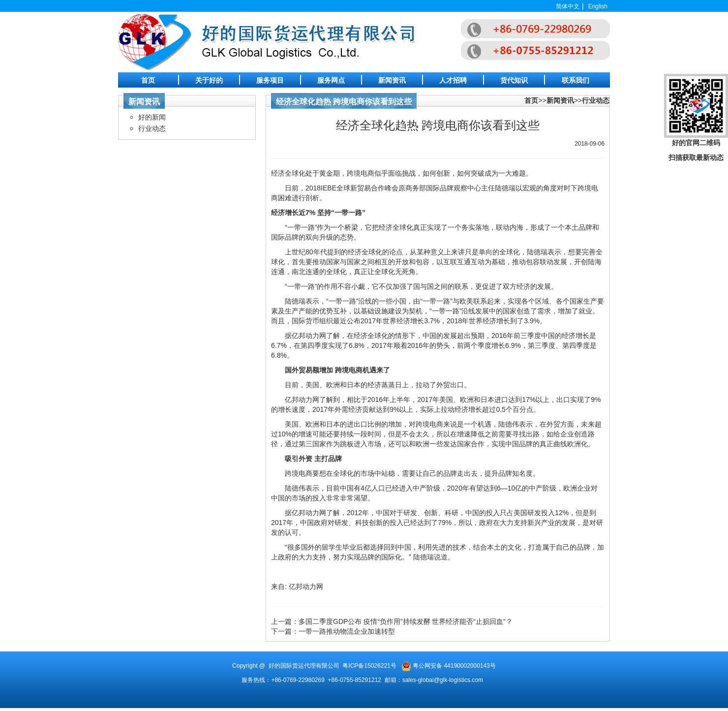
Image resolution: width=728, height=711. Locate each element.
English (598, 6)
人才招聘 (453, 80)
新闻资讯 (392, 80)
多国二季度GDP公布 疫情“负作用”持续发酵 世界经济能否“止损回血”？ (406, 621)
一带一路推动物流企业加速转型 (347, 631)
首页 (148, 80)
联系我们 (576, 80)
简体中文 (568, 6)
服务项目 (270, 80)
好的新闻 (152, 117)
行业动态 (152, 128)
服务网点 (331, 80)
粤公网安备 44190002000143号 (454, 666)
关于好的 (209, 80)
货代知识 (514, 80)
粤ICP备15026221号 (369, 666)
